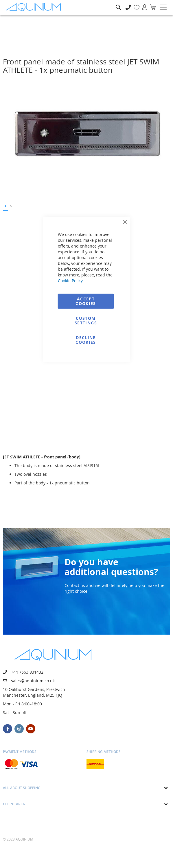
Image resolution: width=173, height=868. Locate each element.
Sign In (142, 4)
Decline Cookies (86, 340)
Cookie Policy (70, 280)
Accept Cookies (86, 301)
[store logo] (35, 7)
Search (118, 3)
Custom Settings (86, 320)
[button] (5, 207)
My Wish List (134, 4)
